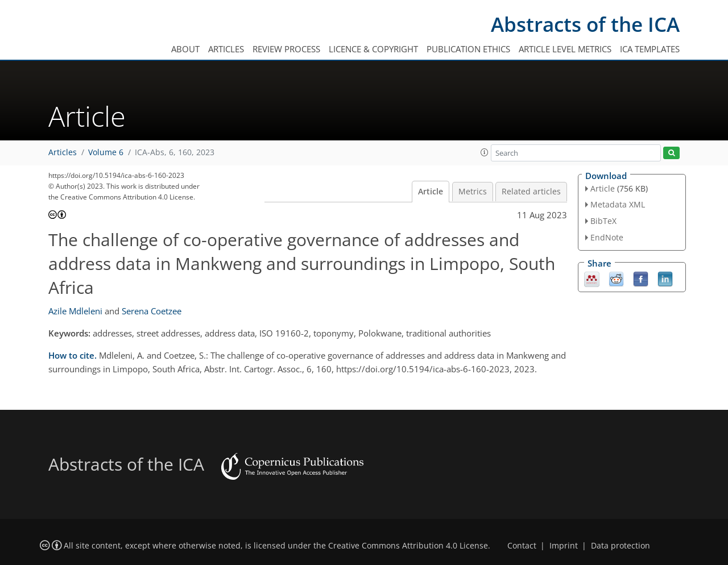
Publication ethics (468, 49)
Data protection (621, 546)
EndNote (607, 237)
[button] (485, 152)
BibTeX (603, 221)
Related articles (531, 192)
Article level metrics (565, 49)
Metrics (473, 192)
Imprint (564, 546)
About (185, 49)
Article (431, 192)
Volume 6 (106, 152)
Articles (226, 49)
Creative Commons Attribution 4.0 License (408, 546)
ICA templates (650, 49)
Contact (522, 546)
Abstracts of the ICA (585, 24)
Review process (286, 49)
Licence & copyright (373, 49)
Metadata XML (618, 204)
